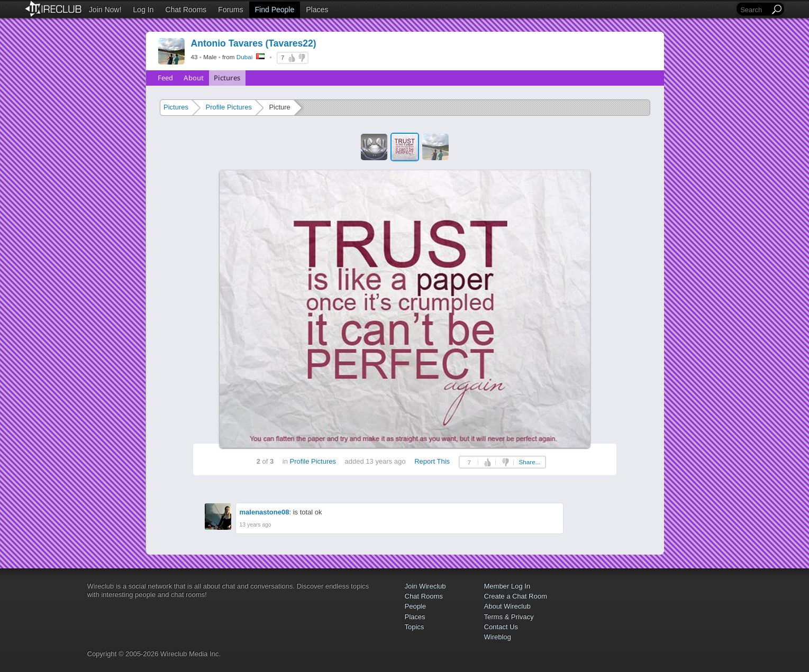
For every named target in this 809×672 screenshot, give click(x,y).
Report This (432, 461)
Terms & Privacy (509, 617)
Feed (165, 78)
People (415, 606)
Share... (529, 462)
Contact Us (501, 627)
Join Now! (105, 10)
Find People (275, 10)
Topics (415, 627)
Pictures (227, 78)
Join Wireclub (425, 586)
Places (317, 10)
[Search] (754, 10)
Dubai (245, 57)
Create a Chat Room (516, 596)
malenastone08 (265, 512)
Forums (230, 10)
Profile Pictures (228, 107)
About (194, 78)
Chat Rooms (186, 10)
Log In (143, 10)
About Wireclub (507, 606)
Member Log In (507, 586)
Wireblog (498, 637)
